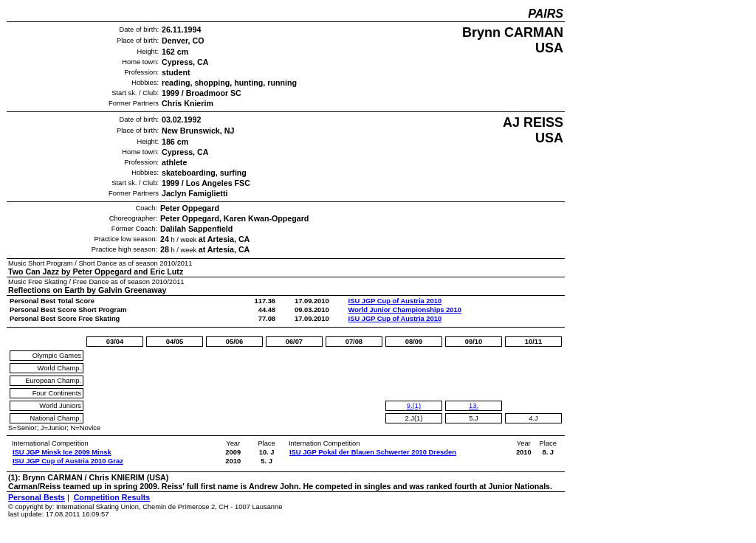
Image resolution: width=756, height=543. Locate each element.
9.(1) (414, 406)
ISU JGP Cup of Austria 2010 (395, 301)
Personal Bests (37, 497)
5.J (473, 418)
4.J (533, 418)
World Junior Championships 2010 (405, 310)
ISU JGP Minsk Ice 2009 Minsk (62, 452)
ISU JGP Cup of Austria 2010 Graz (68, 461)
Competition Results (112, 497)
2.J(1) (413, 418)
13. (474, 406)
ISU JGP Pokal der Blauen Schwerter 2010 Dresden (373, 452)
